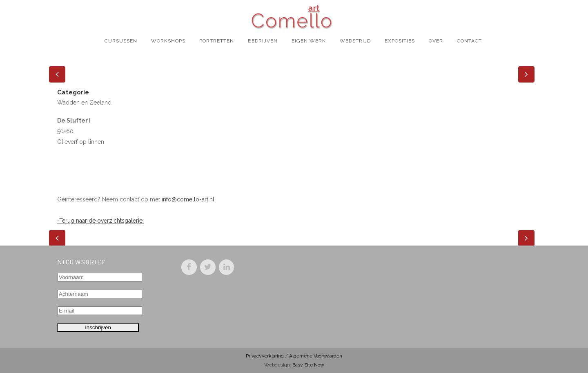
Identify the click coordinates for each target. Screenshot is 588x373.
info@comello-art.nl (188, 199)
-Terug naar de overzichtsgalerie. (100, 221)
